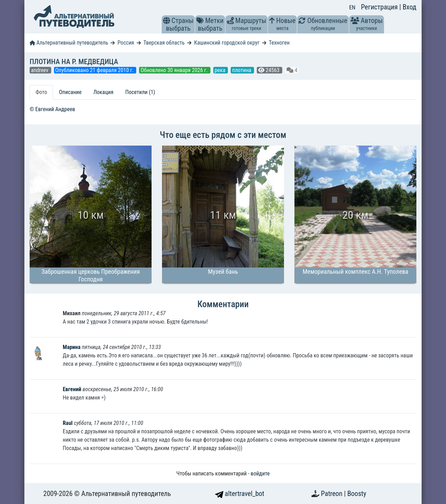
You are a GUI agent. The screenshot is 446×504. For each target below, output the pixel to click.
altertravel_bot (240, 494)
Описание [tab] (70, 92)
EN (352, 7)
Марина (72, 347)
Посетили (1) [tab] (140, 92)
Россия (126, 43)
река (221, 70)
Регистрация (380, 7)
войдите (260, 474)
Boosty (357, 494)
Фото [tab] (41, 92)
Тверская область (164, 43)
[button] (167, 21)
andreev (40, 70)
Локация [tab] (103, 92)
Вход (409, 7)
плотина (242, 70)
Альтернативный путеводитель (69, 43)
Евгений (72, 389)
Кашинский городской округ (227, 43)
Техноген (279, 43)
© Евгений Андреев (52, 109)
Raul (68, 423)
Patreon (332, 494)
